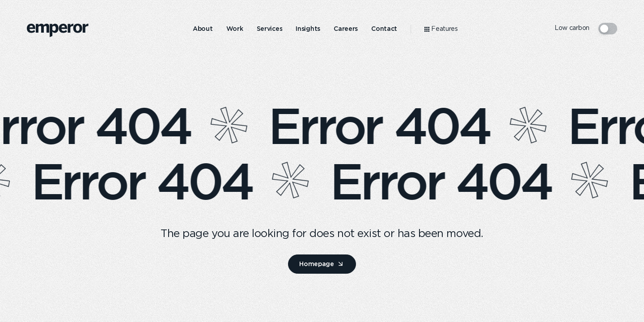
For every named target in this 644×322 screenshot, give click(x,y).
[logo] (58, 30)
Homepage (317, 264)
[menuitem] (203, 29)
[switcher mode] (608, 29)
